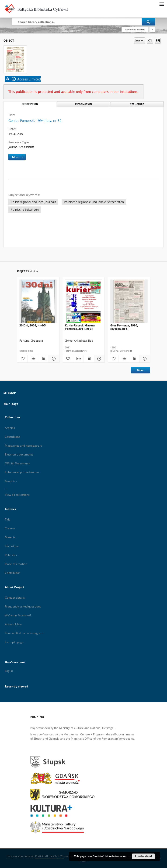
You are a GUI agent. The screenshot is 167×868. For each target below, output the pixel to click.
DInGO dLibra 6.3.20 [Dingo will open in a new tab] (49, 856)
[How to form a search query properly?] (152, 29)
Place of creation (16, 564)
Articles (10, 428)
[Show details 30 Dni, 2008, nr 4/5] (53, 359)
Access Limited (23, 79)
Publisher (11, 555)
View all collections (17, 495)
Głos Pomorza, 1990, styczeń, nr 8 (124, 327)
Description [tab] (30, 104)
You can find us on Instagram (24, 633)
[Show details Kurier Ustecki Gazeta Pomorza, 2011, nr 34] (99, 359)
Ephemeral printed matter (22, 472)
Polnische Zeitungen (25, 210)
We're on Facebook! (18, 615)
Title (8, 519)
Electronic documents (19, 454)
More (140, 370)
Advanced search (135, 29)
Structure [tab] (137, 104)
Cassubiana (13, 437)
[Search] (149, 22)
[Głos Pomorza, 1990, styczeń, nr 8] (129, 302)
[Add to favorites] (150, 41)
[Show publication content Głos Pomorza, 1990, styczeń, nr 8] (134, 359)
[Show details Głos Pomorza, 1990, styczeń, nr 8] (144, 359)
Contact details (15, 598)
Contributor (12, 573)
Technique (12, 546)
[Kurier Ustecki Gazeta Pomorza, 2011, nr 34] (83, 302)
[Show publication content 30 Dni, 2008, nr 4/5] (43, 359)
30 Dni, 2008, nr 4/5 (33, 325)
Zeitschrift (27, 147)
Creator (10, 528)
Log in (9, 671)
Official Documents (17, 463)
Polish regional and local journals (33, 202)
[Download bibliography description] (33, 359)
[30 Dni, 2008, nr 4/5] (38, 302)
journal (13, 147)
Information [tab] (83, 104)
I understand (143, 856)
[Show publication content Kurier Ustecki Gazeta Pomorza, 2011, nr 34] (89, 359)
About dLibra (13, 624)
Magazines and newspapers (23, 446)
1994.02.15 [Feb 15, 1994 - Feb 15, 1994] (16, 134)
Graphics (11, 481)
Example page (14, 642)
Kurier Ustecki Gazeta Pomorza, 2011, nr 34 (80, 327)
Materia (10, 537)
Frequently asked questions (23, 606)
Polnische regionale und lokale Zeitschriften (94, 202)
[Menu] (162, 4)
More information (116, 856)
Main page (11, 404)
